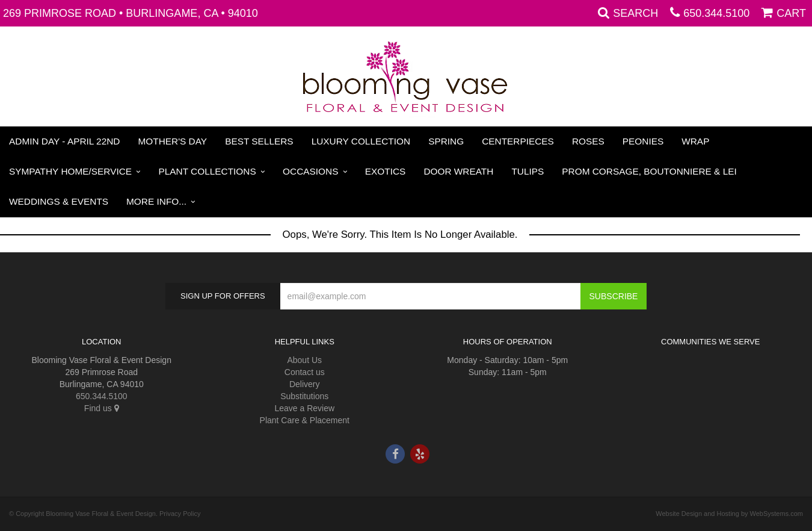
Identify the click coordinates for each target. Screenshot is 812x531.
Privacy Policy (180, 514)
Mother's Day (172, 141)
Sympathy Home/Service (70, 171)
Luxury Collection (361, 141)
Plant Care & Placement (305, 420)
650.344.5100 (716, 13)
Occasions (310, 171)
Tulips (527, 171)
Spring (446, 141)
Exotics (386, 171)
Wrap (695, 141)
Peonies (643, 141)
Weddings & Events (59, 201)
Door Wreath (458, 171)
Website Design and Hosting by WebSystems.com (729, 514)
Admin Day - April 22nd (64, 141)
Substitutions (304, 396)
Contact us (305, 372)
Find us (102, 408)
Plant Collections (208, 171)
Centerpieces (518, 141)
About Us (304, 360)
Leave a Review (304, 408)
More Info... (156, 201)
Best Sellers (259, 141)
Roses (588, 141)
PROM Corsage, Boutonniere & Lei (649, 171)
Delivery (305, 384)
